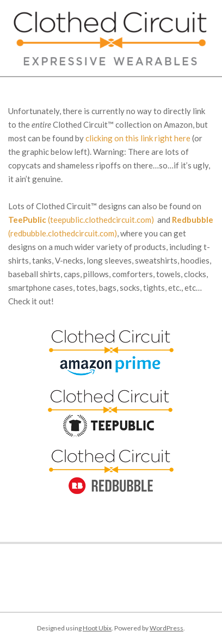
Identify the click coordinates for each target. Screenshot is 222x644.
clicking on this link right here (138, 138)
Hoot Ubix (97, 628)
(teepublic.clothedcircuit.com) (81, 220)
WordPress (166, 628)
